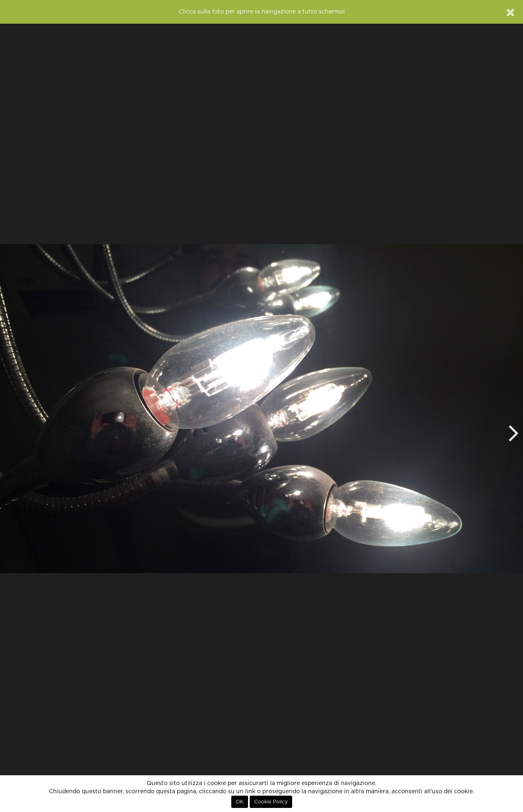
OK (240, 802)
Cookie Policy (271, 802)
